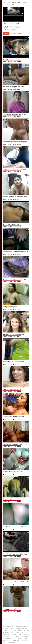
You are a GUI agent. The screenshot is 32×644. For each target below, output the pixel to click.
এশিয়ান (11, 27)
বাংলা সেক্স (17, 27)
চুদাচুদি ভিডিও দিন (11, 30)
